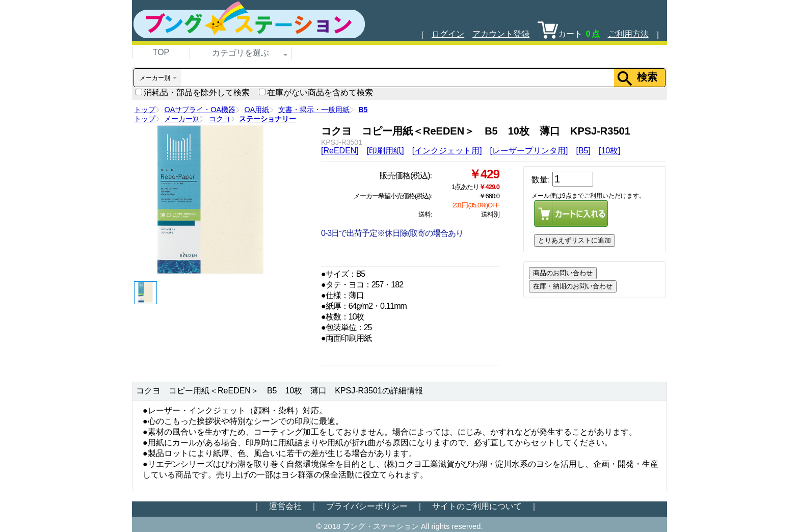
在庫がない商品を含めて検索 (316, 92)
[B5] (583, 151)
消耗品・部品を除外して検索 (193, 92)
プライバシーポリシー (367, 506)
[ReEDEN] (340, 151)
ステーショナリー (268, 119)
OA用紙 (257, 110)
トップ (145, 110)
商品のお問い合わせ (563, 273)
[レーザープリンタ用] (529, 151)
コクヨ (220, 119)
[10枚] (610, 151)
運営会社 (285, 506)
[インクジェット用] (447, 151)
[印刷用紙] (385, 151)
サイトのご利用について (477, 506)
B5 (363, 110)
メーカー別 (182, 119)
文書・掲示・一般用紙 (314, 110)
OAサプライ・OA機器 (200, 110)
